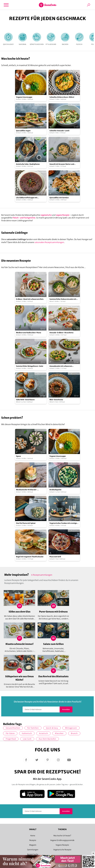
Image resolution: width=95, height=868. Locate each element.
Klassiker (59, 733)
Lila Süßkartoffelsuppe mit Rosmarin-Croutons (27, 198)
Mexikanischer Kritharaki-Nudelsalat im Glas (27, 490)
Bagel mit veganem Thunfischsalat (30, 557)
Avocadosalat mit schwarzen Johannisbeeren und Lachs (61, 366)
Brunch (74, 733)
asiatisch (43, 733)
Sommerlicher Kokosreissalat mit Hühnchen (63, 299)
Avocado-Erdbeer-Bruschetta (61, 333)
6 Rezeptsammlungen (42, 575)
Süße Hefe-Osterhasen (25, 400)
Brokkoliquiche (55, 490)
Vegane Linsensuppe (24, 97)
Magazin (33, 845)
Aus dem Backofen (47, 739)
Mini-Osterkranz (56, 400)
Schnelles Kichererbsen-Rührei (62, 97)
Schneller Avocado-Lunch (59, 131)
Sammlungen (33, 850)
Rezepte (33, 840)
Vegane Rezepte (62, 845)
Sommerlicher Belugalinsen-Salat (30, 366)
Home (33, 836)
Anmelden (66, 709)
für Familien (33, 728)
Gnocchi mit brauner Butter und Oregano (62, 164)
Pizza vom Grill (55, 557)
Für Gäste (10, 733)
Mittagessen (71, 728)
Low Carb (27, 739)
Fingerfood (11, 739)
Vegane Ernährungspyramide (62, 840)
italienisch (27, 733)
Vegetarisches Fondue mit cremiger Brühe (64, 523)
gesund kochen (13, 728)
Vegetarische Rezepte (62, 850)
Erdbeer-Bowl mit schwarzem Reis (30, 299)
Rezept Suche (33, 854)
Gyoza (18, 456)
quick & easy (52, 728)
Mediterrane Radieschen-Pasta (29, 333)
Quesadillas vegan (23, 131)
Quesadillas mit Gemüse (59, 198)
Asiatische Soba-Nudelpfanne (28, 164)
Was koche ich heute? (62, 836)
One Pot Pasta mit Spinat (26, 523)
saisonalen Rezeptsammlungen (49, 242)
